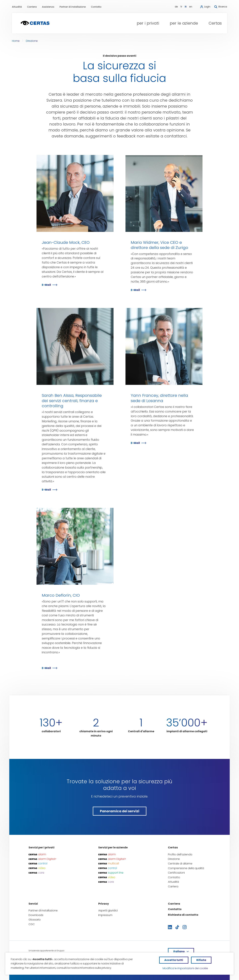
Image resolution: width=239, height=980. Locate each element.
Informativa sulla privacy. (96, 968)
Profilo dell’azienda (180, 854)
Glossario (35, 920)
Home (16, 41)
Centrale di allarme (180, 864)
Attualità (17, 7)
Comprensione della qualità (186, 868)
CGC (32, 924)
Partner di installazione (73, 7)
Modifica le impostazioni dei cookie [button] (185, 968)
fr (181, 7)
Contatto (96, 7)
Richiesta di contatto (183, 915)
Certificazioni (176, 873)
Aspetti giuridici (108, 910)
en (191, 7)
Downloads (36, 915)
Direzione (32, 41)
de (176, 7)
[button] (148, 23)
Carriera (32, 7)
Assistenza (48, 7)
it (186, 7)
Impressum (105, 915)
